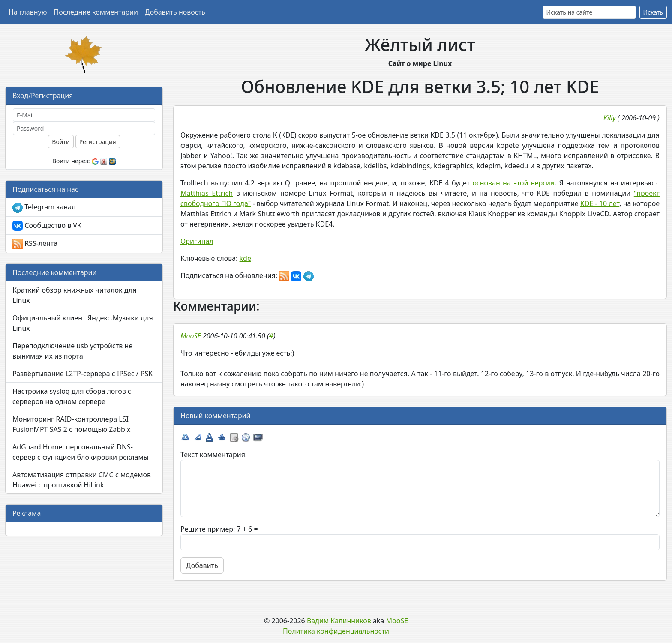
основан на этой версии (513, 183)
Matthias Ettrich (207, 193)
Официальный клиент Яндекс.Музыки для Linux (83, 323)
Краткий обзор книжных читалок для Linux (74, 295)
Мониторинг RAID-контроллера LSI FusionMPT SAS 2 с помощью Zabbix (72, 424)
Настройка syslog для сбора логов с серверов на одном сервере (72, 396)
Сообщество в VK (47, 226)
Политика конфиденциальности (336, 631)
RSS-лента (35, 244)
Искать (653, 12)
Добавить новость (175, 12)
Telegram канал (44, 208)
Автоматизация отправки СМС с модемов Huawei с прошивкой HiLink (82, 480)
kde (245, 258)
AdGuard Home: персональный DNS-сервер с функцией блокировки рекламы (81, 452)
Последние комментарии (96, 12)
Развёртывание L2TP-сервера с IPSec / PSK (82, 374)
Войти (61, 142)
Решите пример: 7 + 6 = (219, 529)
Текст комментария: (214, 455)
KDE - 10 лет (600, 203)
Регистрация (98, 142)
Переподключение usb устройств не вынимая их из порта (72, 351)
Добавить (202, 565)
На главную (28, 12)
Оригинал (197, 241)
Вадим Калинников (339, 621)
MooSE (397, 621)
